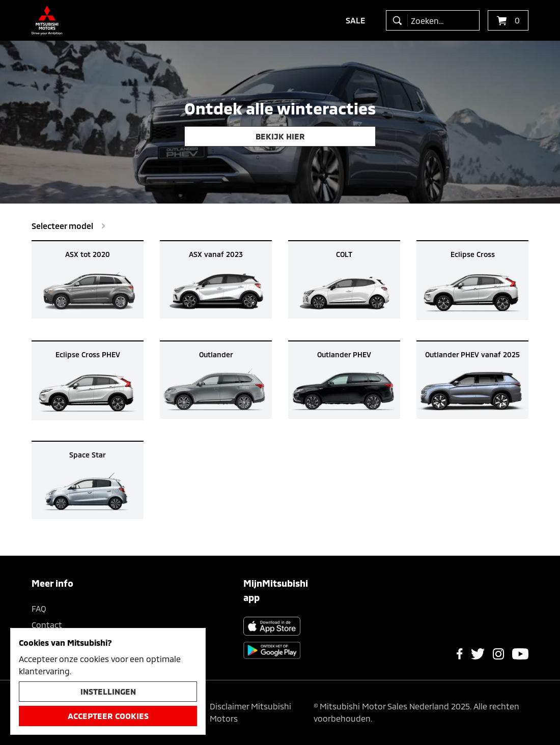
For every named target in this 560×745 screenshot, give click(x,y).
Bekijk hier (280, 136)
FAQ (39, 608)
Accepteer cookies (108, 716)
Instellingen (108, 691)
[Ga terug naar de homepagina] (47, 20)
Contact (47, 625)
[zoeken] (399, 20)
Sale (356, 20)
